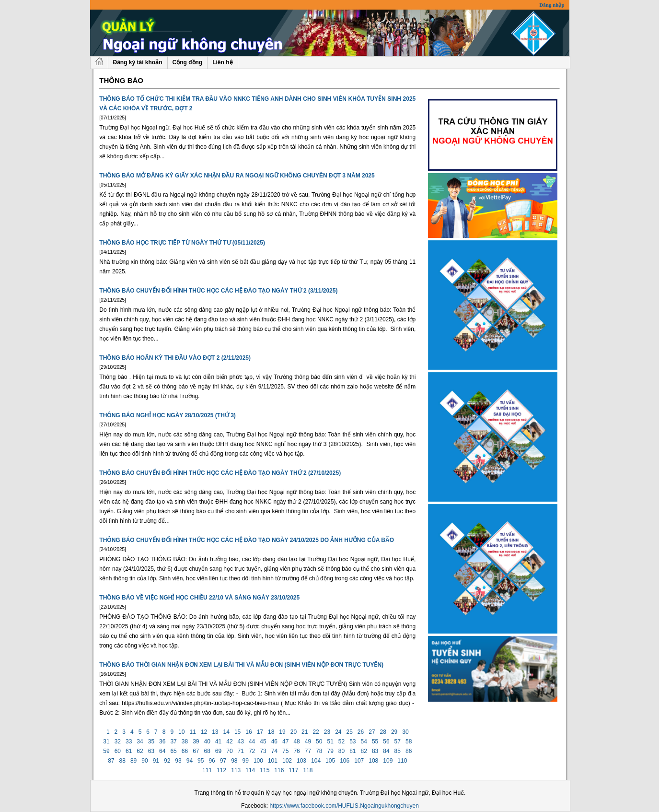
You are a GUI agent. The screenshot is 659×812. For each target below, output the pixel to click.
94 (189, 761)
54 (364, 741)
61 (129, 751)
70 (230, 751)
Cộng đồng (188, 62)
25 (349, 732)
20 (293, 732)
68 (207, 751)
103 (302, 761)
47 (286, 741)
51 (330, 741)
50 (319, 741)
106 (345, 761)
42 (230, 741)
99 (245, 761)
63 (151, 751)
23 (327, 732)
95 (201, 761)
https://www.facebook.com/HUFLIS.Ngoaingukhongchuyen (344, 806)
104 (316, 761)
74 (274, 751)
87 (111, 761)
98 (234, 761)
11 (193, 732)
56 (386, 741)
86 (409, 751)
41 (219, 741)
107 (359, 761)
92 (167, 761)
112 (222, 770)
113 (236, 770)
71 (241, 751)
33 (129, 741)
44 (252, 741)
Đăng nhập (552, 5)
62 (140, 751)
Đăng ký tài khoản (138, 62)
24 (338, 732)
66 (185, 751)
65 (173, 751)
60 (117, 751)
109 (388, 761)
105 (330, 761)
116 (279, 770)
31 (106, 741)
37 (173, 741)
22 (316, 732)
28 (383, 732)
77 (308, 751)
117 (294, 770)
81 (353, 751)
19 (282, 732)
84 (386, 751)
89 (134, 761)
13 (215, 732)
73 (263, 751)
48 (297, 741)
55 (375, 741)
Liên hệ (222, 62)
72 (252, 751)
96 (212, 761)
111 (207, 770)
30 (405, 732)
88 (122, 761)
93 (178, 761)
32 (117, 741)
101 (273, 761)
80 (341, 751)
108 (374, 761)
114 (250, 770)
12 (204, 732)
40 (207, 741)
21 (305, 732)
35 (151, 741)
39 (196, 741)
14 (226, 732)
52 (341, 741)
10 (182, 732)
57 (397, 741)
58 (409, 741)
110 (402, 761)
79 (330, 751)
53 (353, 741)
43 (241, 741)
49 (308, 741)
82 (364, 751)
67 (196, 751)
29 (394, 732)
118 (308, 770)
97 (223, 761)
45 (263, 741)
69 (219, 751)
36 (162, 741)
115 (265, 770)
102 (287, 761)
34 (140, 741)
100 (259, 761)
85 (397, 751)
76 (297, 751)
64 (162, 751)
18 (271, 732)
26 (361, 732)
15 (238, 732)
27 (372, 732)
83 (375, 751)
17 (260, 732)
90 (145, 761)
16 (249, 732)
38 (185, 741)
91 (156, 761)
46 (274, 741)
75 (286, 751)
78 (319, 751)
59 (106, 751)
